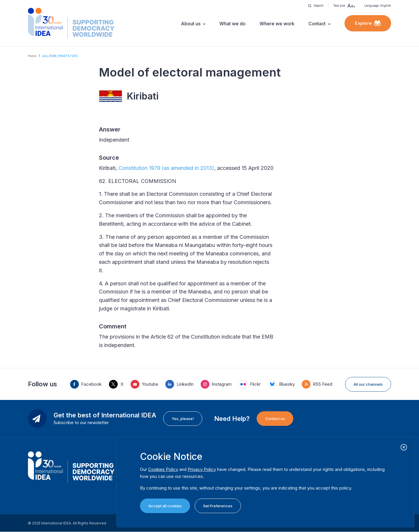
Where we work (277, 24)
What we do (232, 24)
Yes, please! (183, 419)
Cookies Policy (163, 469)
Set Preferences (218, 506)
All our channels (368, 384)
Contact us (275, 419)
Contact (317, 24)
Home (32, 56)
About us (191, 24)
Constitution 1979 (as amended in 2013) (166, 168)
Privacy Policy (202, 469)
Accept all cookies (165, 506)
